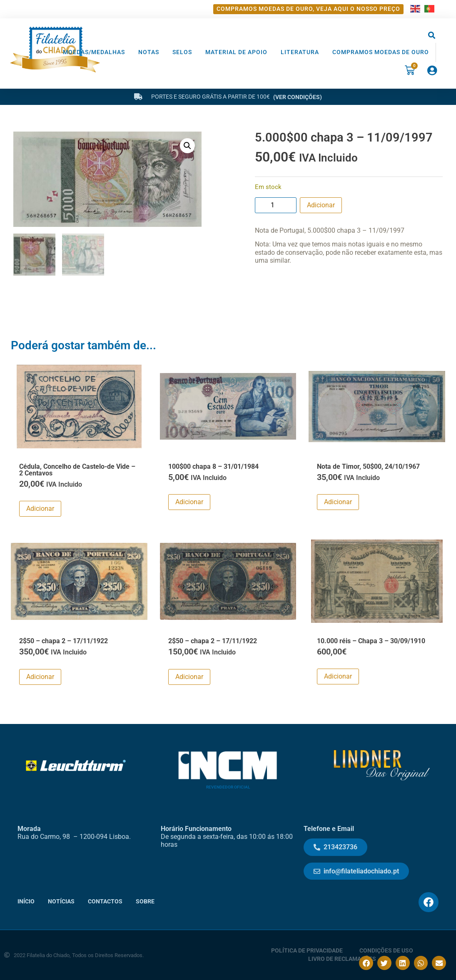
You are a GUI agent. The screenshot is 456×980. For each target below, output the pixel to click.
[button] (432, 36)
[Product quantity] (276, 205)
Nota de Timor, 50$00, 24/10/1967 (368, 466)
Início (26, 902)
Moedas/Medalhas (94, 52)
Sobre (145, 902)
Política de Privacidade (307, 951)
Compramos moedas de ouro (381, 52)
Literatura (300, 52)
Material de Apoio (236, 52)
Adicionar (321, 205)
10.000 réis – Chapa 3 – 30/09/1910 (371, 641)
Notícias (61, 902)
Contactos (105, 902)
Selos (182, 52)
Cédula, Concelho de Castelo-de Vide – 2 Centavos (77, 469)
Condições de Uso (386, 951)
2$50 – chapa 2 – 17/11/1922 (64, 641)
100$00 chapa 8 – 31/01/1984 (213, 466)
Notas (149, 52)
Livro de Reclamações (342, 959)
